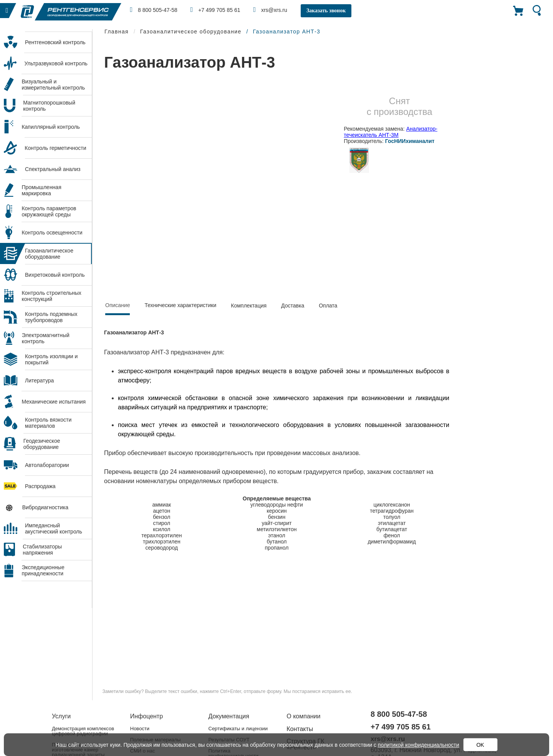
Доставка (293, 306)
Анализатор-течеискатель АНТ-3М (391, 132)
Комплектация (249, 306)
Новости (140, 729)
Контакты (300, 729)
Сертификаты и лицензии (238, 729)
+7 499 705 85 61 (215, 10)
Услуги (61, 716)
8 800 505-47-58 (154, 10)
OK (480, 745)
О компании (303, 716)
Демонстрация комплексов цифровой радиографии (83, 731)
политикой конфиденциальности (419, 745)
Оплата (328, 306)
